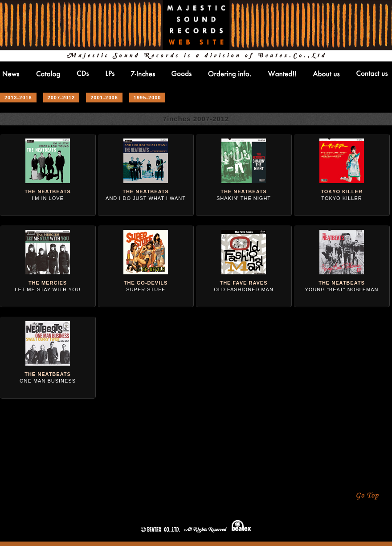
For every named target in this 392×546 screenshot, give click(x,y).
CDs (83, 73)
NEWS (11, 73)
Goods (182, 73)
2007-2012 (61, 98)
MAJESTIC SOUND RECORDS (196, 25)
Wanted (282, 73)
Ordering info (230, 74)
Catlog (48, 74)
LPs (110, 73)
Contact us (372, 73)
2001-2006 (104, 98)
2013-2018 (18, 98)
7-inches (143, 73)
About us (326, 73)
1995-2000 (147, 98)
